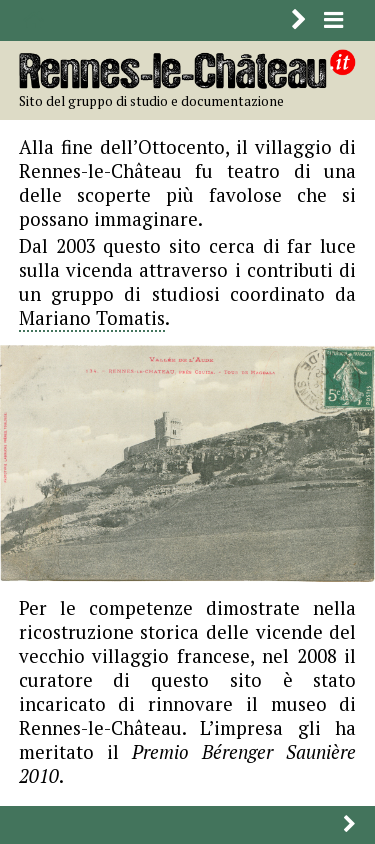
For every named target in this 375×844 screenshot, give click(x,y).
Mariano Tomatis (92, 318)
